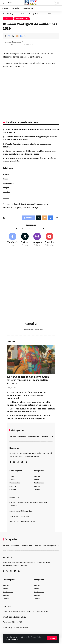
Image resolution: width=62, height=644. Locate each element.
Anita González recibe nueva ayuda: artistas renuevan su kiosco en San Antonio (28, 380)
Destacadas (33, 437)
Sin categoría (50, 546)
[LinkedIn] (26, 462)
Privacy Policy (36, 637)
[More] (25, 36)
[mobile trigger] (5, 3)
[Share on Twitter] (13, 36)
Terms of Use (13, 640)
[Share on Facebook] (9, 36)
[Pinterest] (22, 462)
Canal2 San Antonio (23, 204)
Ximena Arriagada (12, 208)
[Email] (17, 36)
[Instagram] (37, 240)
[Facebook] (13, 240)
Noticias (22, 437)
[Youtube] (49, 240)
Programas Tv (22, 19)
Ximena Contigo (30, 208)
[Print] (21, 36)
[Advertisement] (31, 284)
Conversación (41, 204)
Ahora (13, 437)
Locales (8, 19)
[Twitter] (25, 240)
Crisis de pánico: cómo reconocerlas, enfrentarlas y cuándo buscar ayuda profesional (27, 395)
